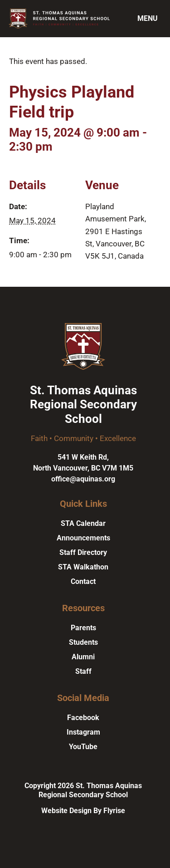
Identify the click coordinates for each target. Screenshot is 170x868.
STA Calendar (83, 523)
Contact (83, 581)
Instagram (83, 732)
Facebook (83, 718)
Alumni (83, 657)
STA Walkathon (83, 567)
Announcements (83, 538)
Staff (83, 671)
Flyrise (114, 811)
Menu (148, 18)
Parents (83, 628)
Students (83, 642)
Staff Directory (83, 552)
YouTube (83, 747)
